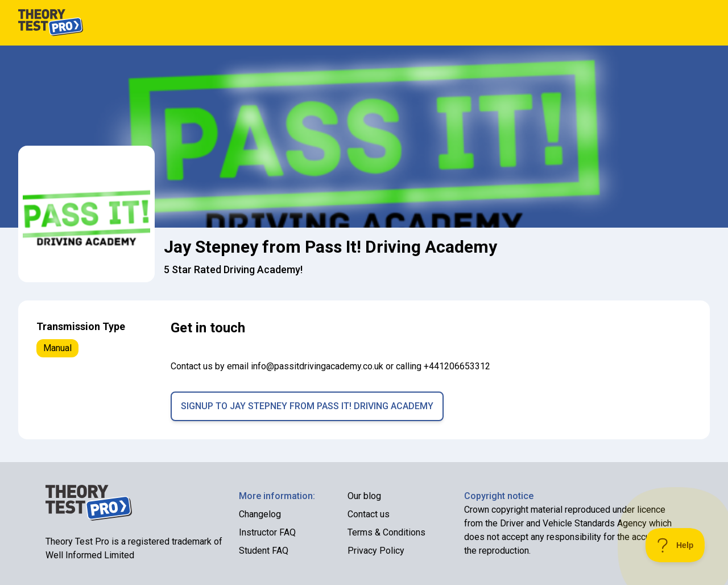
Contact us (369, 514)
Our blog (364, 496)
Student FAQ (264, 551)
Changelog (260, 514)
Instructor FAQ (267, 532)
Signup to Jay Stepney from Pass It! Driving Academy (307, 406)
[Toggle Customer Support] (675, 545)
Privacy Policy (376, 551)
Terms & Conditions (386, 532)
